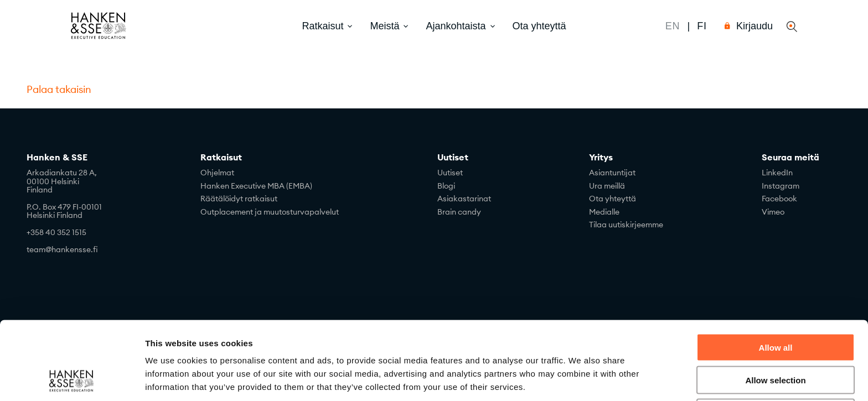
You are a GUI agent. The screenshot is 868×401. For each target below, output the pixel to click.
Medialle (604, 212)
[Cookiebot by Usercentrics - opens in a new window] (72, 379)
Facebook (779, 199)
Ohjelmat (217, 173)
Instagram (781, 186)
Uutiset (453, 158)
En (673, 26)
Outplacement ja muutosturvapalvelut (270, 212)
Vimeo (773, 212)
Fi (702, 26)
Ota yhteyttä (539, 26)
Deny (776, 339)
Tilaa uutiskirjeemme (626, 225)
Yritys (601, 158)
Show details (581, 379)
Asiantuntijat (612, 173)
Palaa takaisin (59, 90)
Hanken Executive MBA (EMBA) (256, 186)
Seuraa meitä (790, 158)
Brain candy (459, 212)
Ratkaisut (221, 158)
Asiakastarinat (464, 199)
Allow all (776, 274)
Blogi (446, 186)
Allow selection (775, 307)
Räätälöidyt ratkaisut (239, 199)
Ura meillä (607, 186)
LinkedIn (777, 173)
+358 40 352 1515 (56, 232)
